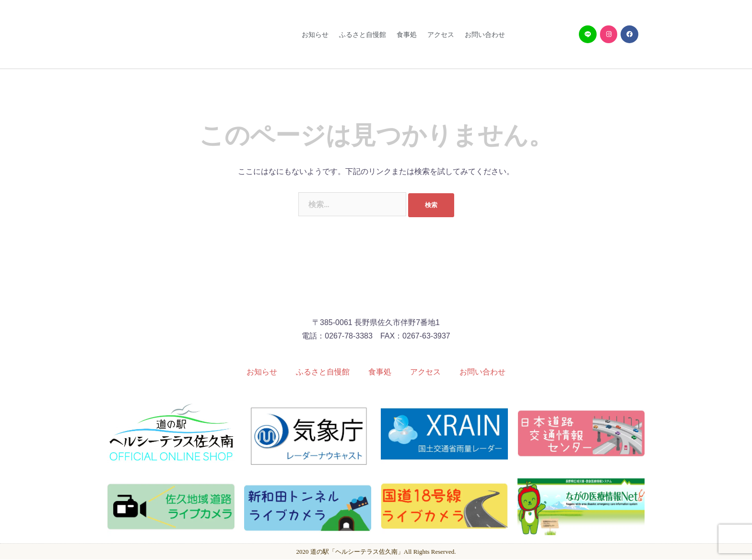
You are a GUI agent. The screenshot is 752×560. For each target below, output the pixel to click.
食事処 (407, 35)
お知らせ (315, 35)
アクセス (441, 35)
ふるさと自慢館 (363, 35)
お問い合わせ (485, 35)
